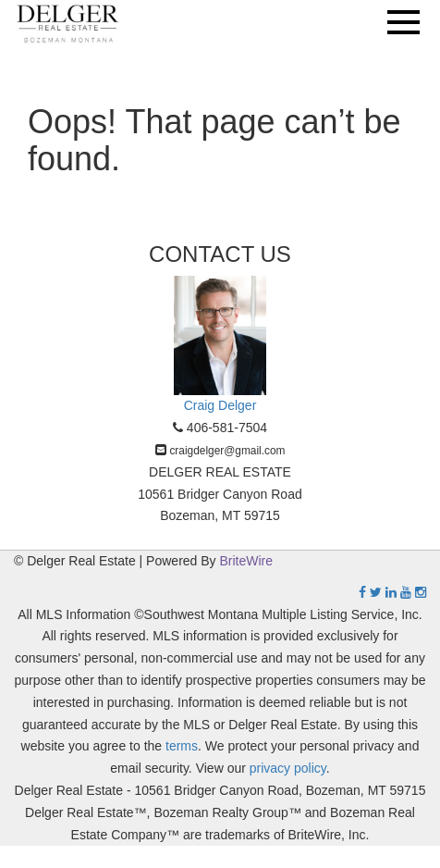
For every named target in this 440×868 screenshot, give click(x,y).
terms (182, 746)
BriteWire (247, 561)
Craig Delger (220, 405)
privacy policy (288, 768)
